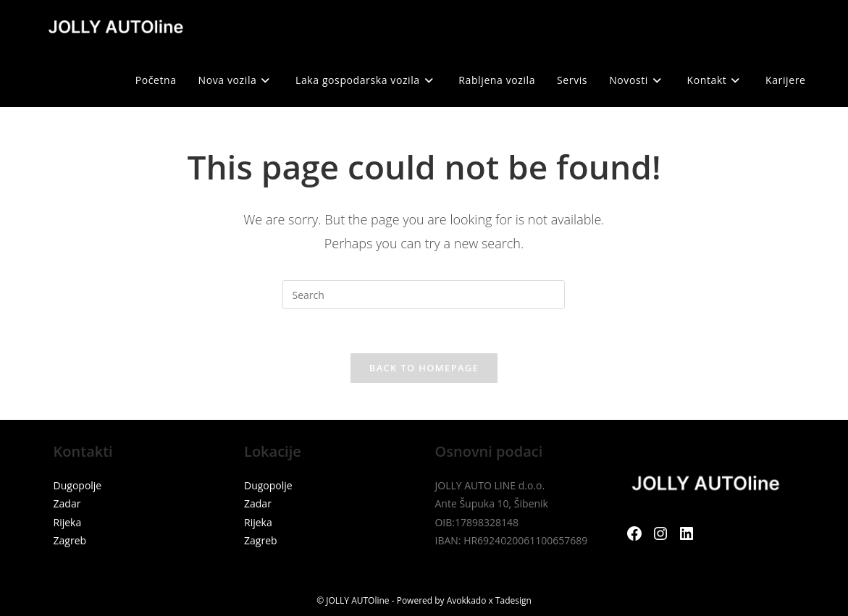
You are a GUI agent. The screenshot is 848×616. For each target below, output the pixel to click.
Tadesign (513, 600)
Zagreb (70, 540)
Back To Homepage (424, 368)
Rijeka (68, 522)
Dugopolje (78, 485)
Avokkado (467, 600)
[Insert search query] (424, 295)
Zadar (67, 503)
